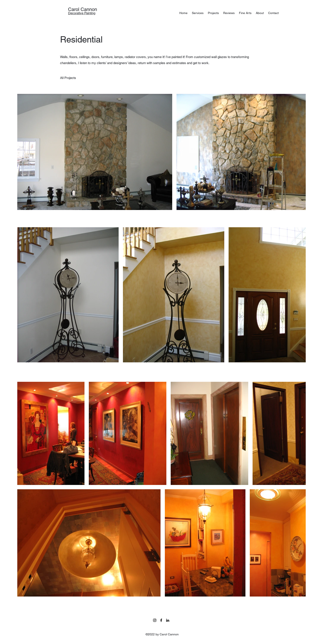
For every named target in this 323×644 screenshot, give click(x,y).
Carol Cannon (83, 9)
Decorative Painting (82, 13)
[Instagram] (155, 620)
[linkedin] (168, 620)
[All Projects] (68, 78)
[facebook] (161, 620)
